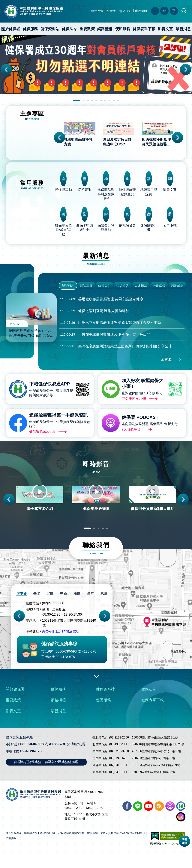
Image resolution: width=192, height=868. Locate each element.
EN (164, 11)
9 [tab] (114, 101)
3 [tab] (88, 101)
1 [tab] (77, 101)
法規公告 (123, 288)
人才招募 (141, 288)
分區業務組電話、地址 (155, 11)
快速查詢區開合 (184, 11)
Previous (6, 69)
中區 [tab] (64, 608)
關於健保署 (11, 29)
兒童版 (111, 11)
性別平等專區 (14, 847)
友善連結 (92, 847)
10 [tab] (118, 101)
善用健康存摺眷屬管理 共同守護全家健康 (102, 304)
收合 (97, 690)
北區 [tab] (51, 608)
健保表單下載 (144, 29)
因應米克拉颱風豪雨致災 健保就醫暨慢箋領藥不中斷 (111, 328)
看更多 (166, 365)
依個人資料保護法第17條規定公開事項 (123, 847)
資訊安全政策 (48, 847)
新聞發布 (68, 288)
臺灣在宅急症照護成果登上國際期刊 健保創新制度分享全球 (116, 351)
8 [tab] (109, 101)
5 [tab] (96, 101)
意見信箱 (125, 11)
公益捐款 (11, 853)
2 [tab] (84, 101)
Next (186, 69)
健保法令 (69, 29)
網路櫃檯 (105, 29)
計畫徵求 (159, 288)
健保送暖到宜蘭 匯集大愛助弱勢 (94, 316)
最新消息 (58, 725)
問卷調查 (184, 841)
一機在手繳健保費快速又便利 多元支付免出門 (105, 340)
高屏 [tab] (90, 608)
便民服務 (123, 29)
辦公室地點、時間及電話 (61, 646)
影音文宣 (165, 29)
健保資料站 (50, 29)
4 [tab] (92, 101)
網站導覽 (97, 11)
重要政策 (87, 29)
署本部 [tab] (22, 608)
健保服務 (30, 29)
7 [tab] (105, 101)
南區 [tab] (77, 608)
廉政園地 (141, 11)
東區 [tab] (103, 608)
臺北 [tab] (37, 608)
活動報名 (177, 288)
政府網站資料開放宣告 (71, 847)
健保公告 (104, 288)
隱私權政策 (31, 847)
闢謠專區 (86, 288)
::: (2, 3)
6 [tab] (101, 101)
